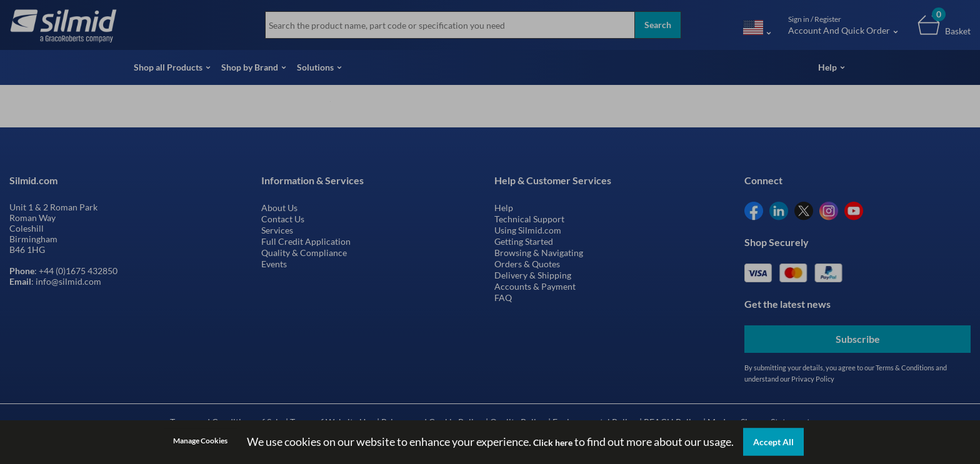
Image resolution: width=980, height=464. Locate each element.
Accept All (773, 442)
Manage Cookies (200, 441)
